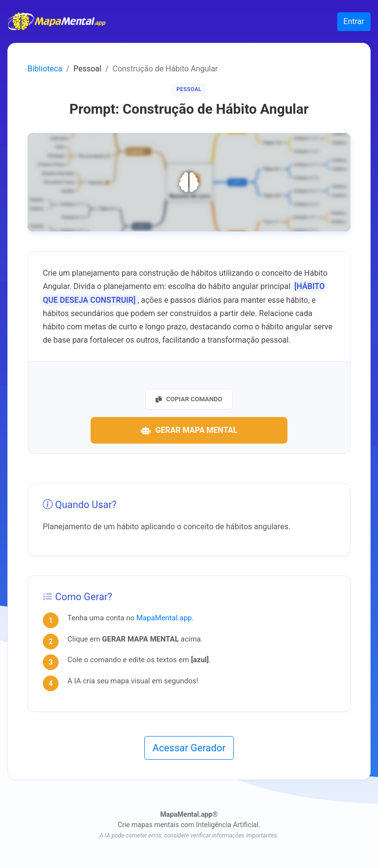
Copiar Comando (189, 399)
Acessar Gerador (189, 748)
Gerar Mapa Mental (189, 430)
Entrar (354, 21)
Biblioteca (45, 69)
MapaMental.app (164, 618)
